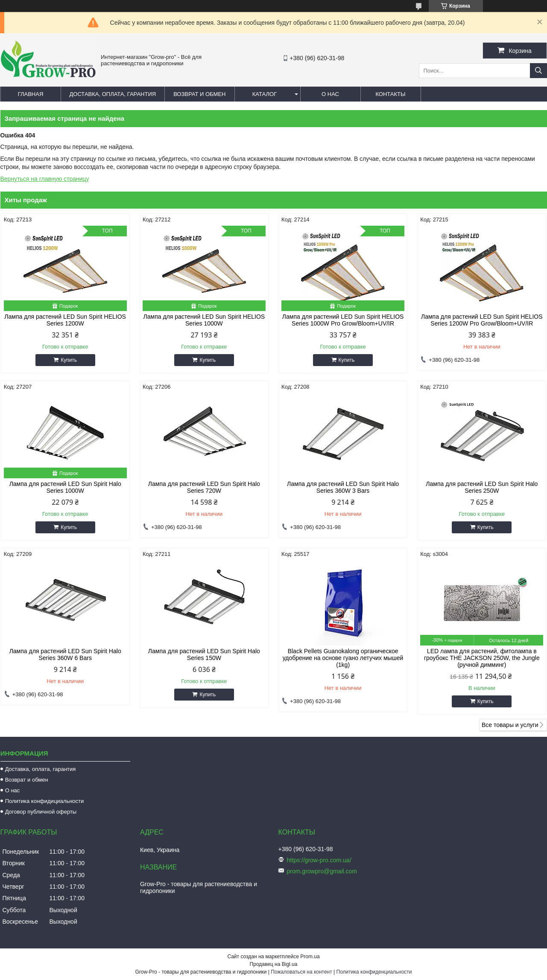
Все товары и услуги (510, 725)
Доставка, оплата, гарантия (113, 94)
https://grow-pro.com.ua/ (319, 860)
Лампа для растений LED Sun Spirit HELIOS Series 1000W (204, 320)
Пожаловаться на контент (301, 972)
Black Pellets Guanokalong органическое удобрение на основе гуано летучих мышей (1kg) (343, 658)
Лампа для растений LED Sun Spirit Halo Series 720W (204, 487)
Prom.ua (310, 957)
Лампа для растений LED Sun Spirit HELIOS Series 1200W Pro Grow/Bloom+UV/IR (482, 320)
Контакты (390, 94)
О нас (330, 94)
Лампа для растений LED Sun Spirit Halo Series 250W (482, 487)
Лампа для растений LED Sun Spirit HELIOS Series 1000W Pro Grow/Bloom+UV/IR (343, 320)
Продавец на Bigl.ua (274, 964)
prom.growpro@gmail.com (322, 871)
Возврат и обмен (199, 94)
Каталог (265, 94)
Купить (69, 360)
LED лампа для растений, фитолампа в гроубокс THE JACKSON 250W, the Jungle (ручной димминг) (482, 658)
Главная (31, 94)
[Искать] (538, 71)
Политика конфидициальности (45, 801)
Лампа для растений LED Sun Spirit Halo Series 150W (204, 654)
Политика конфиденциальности (374, 972)
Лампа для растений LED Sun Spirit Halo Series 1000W (65, 487)
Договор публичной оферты (41, 812)
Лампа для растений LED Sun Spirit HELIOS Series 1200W (65, 320)
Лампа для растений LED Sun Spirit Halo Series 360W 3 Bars (343, 487)
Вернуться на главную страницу (45, 179)
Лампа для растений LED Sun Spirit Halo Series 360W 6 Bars (65, 654)
